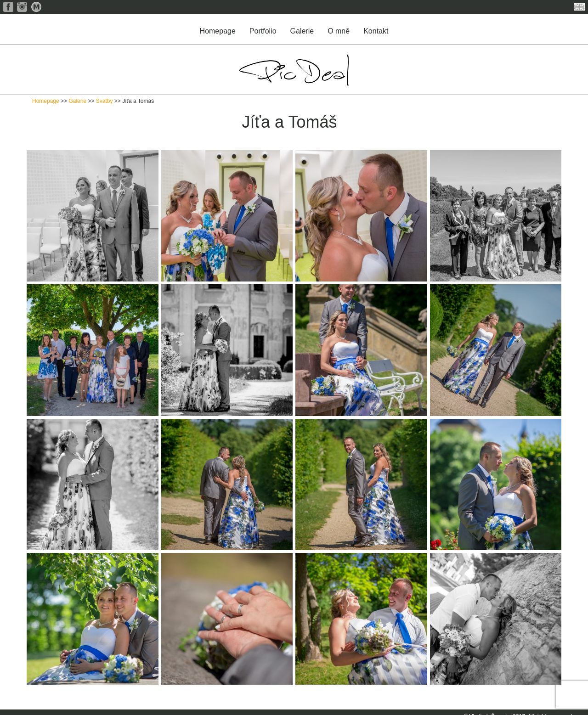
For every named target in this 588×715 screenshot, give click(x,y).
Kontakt (376, 31)
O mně (339, 31)
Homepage (218, 31)
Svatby (105, 101)
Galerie (302, 31)
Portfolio (263, 31)
